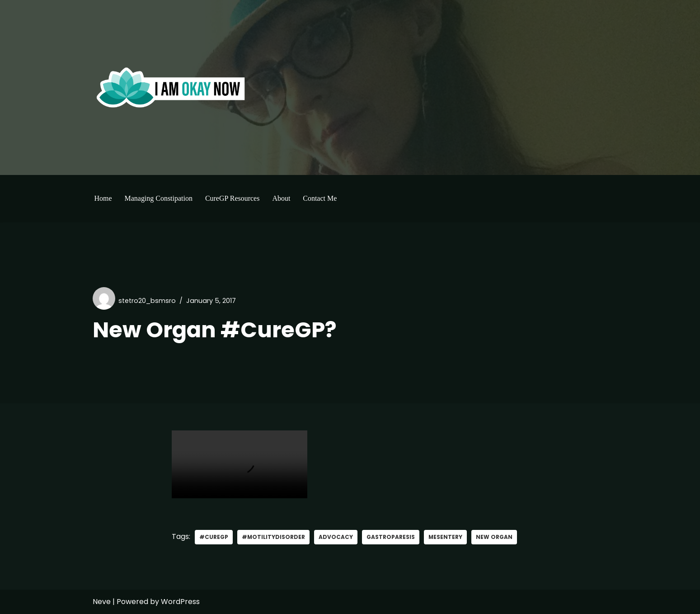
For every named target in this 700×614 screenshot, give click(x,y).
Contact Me (320, 198)
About (282, 198)
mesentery (446, 537)
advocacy (336, 537)
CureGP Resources (233, 198)
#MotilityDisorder (274, 537)
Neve (102, 602)
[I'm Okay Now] (171, 87)
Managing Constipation (159, 198)
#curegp (214, 537)
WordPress (180, 602)
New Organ (495, 537)
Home (103, 198)
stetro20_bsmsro (147, 301)
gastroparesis (391, 537)
